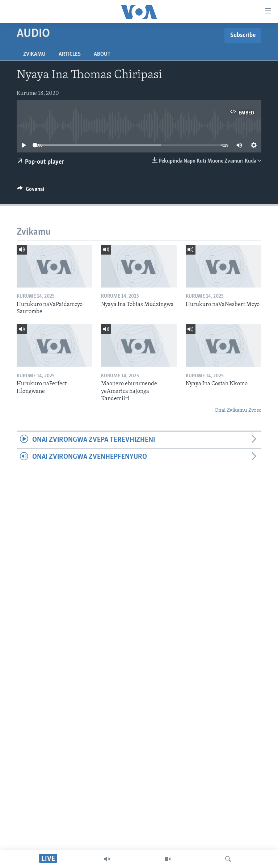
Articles (70, 54)
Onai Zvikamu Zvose (238, 410)
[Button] (31, 191)
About (102, 54)
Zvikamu (34, 54)
